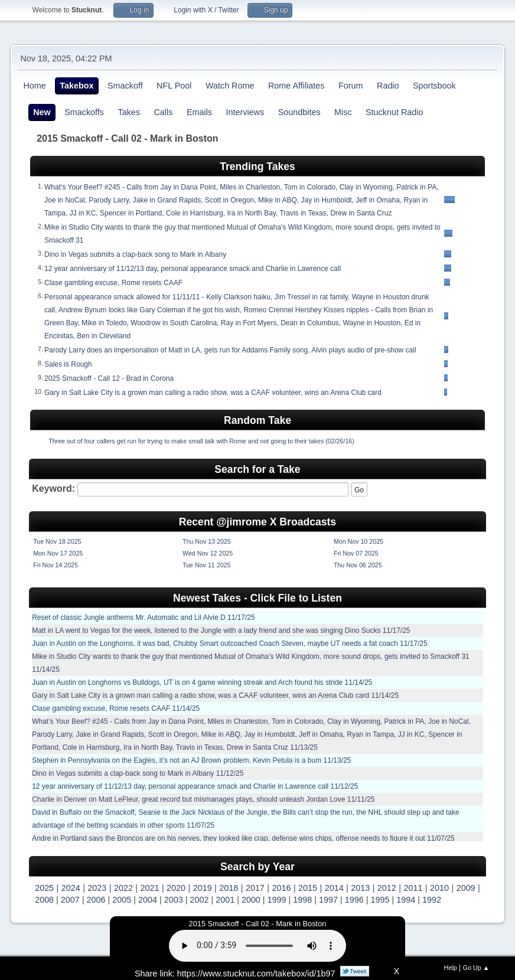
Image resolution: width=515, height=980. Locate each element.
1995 (380, 900)
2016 (281, 888)
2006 (96, 900)
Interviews (245, 112)
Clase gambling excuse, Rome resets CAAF (113, 283)
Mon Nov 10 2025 (358, 541)
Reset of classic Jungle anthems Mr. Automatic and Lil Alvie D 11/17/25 (144, 618)
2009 (466, 888)
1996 (354, 900)
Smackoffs (84, 112)
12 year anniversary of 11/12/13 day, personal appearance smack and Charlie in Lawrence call (193, 269)
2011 (413, 888)
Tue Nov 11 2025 (206, 565)
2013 (360, 888)
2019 (203, 888)
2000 (251, 900)
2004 (148, 900)
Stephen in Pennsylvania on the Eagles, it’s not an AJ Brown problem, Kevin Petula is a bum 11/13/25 (191, 760)
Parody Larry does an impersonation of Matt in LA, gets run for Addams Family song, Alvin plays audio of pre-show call (230, 350)
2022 (123, 888)
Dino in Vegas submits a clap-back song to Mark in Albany (135, 254)
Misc (343, 112)
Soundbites (299, 112)
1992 (432, 900)
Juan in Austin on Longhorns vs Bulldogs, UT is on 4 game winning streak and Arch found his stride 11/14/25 (202, 682)
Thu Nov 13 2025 (207, 541)
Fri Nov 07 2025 (356, 553)
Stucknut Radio (395, 112)
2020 (176, 888)
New (42, 112)
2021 (150, 888)
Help (451, 968)
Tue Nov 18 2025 (57, 541)
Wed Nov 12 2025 (208, 553)
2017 (255, 888)
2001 (225, 900)
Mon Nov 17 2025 (58, 553)
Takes (129, 112)
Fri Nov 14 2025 (56, 565)
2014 (334, 888)
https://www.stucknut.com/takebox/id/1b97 (256, 974)
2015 (308, 888)
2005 (122, 900)
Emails (199, 112)
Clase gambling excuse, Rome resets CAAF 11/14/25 (116, 708)
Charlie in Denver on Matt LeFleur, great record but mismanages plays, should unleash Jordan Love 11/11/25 (203, 799)
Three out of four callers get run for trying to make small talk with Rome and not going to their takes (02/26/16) (201, 441)
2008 (44, 900)
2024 (71, 888)
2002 (199, 900)
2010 (439, 888)
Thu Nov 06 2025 (358, 565)
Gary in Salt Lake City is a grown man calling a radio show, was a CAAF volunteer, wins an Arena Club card (213, 393)
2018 (229, 888)
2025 (44, 888)
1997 (328, 900)
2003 (174, 900)
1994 (406, 900)
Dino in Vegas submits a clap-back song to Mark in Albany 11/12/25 (138, 773)
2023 (97, 888)
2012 (387, 888)
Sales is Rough (68, 364)
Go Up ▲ (476, 968)
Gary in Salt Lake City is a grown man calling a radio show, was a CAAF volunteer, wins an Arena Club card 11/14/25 (215, 695)
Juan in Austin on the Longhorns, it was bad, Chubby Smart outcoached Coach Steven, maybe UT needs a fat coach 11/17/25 (230, 643)
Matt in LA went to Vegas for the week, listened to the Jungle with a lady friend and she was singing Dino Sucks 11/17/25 (221, 631)
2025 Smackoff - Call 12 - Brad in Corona (109, 378)
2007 (70, 900)
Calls (163, 112)
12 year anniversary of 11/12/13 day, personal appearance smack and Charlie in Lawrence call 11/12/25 (195, 786)
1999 (277, 900)
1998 (302, 900)
